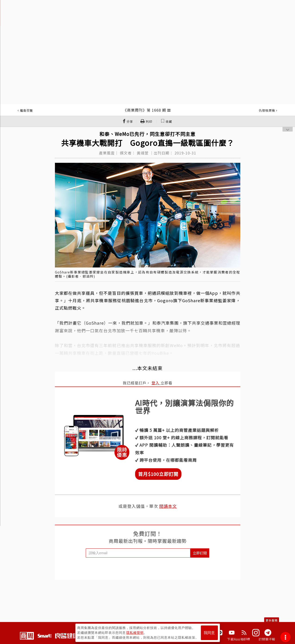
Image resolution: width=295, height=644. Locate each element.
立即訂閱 (200, 553)
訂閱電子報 (267, 639)
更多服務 (272, 620)
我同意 (209, 633)
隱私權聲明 (135, 633)
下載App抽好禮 (239, 639)
